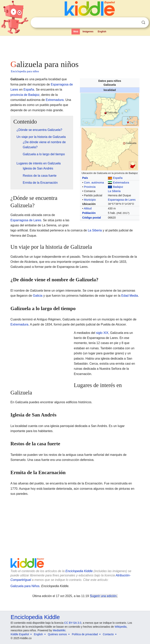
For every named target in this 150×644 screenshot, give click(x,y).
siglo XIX (102, 333)
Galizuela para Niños (25, 586)
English (102, 32)
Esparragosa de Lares (122, 200)
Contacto (108, 634)
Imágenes (88, 32)
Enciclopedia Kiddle (79, 571)
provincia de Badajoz (25, 95)
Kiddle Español (20, 634)
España (118, 178)
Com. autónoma (94, 183)
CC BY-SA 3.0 (73, 623)
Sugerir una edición (103, 596)
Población (89, 213)
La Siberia (114, 191)
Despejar (135, 23)
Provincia (90, 187)
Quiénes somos (57, 634)
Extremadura (121, 183)
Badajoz (118, 187)
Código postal (92, 218)
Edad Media (130, 296)
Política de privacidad (85, 634)
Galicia (38, 296)
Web (76, 32)
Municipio (90, 200)
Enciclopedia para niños (25, 71)
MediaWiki (59, 630)
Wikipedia (121, 627)
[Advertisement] (75, 47)
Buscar (143, 22)
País (85, 178)
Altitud (88, 208)
